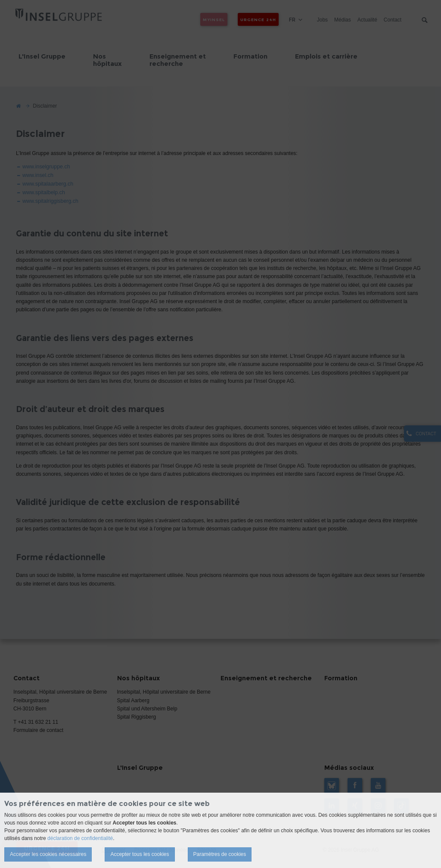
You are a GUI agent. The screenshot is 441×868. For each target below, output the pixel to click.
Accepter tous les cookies (140, 854)
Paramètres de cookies (220, 854)
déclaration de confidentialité (80, 838)
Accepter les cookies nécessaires (48, 854)
